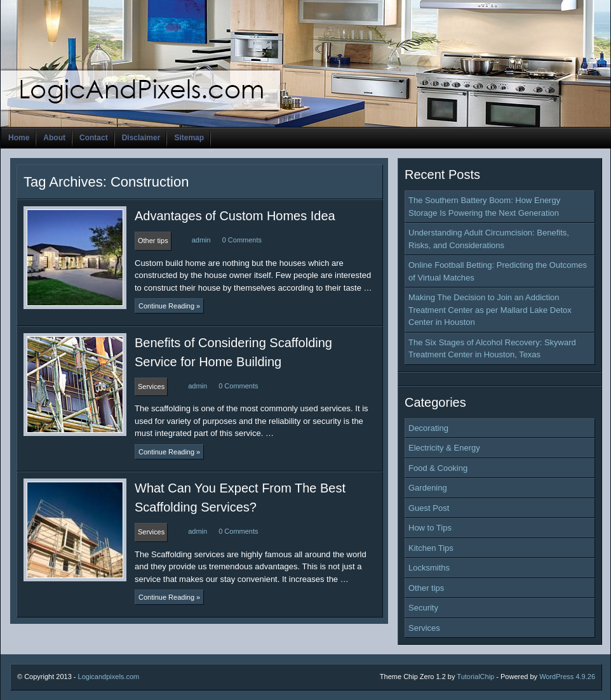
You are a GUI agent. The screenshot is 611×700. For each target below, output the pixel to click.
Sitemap (189, 138)
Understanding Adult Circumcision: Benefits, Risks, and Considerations (489, 239)
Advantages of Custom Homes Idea (235, 216)
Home (19, 138)
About (54, 138)
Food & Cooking (438, 468)
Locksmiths (429, 568)
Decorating (428, 428)
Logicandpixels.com (109, 677)
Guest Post (429, 508)
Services (424, 628)
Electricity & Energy (444, 448)
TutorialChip (475, 677)
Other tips (426, 588)
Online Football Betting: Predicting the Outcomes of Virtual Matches (498, 271)
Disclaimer (141, 138)
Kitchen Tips (431, 548)
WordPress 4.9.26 (567, 677)
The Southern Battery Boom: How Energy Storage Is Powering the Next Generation (484, 207)
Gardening (428, 488)
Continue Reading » (169, 306)
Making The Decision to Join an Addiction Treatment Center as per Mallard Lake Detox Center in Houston (490, 310)
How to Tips (430, 528)
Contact (94, 138)
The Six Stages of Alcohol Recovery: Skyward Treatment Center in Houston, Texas (492, 349)
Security (423, 608)
